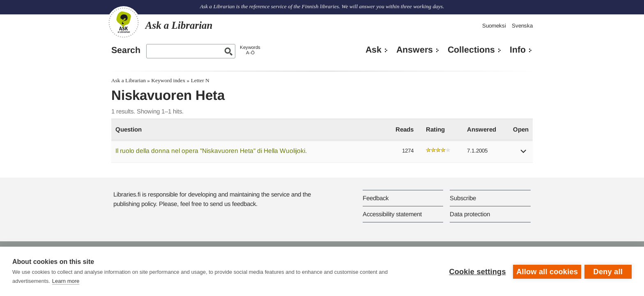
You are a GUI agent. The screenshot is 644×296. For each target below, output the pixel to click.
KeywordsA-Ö (250, 50)
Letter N (200, 80)
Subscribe (463, 198)
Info (518, 50)
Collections (471, 50)
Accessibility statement (392, 214)
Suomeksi (494, 26)
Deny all (608, 271)
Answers (415, 50)
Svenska (522, 26)
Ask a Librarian (129, 80)
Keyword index (168, 80)
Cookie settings (476, 271)
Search (126, 50)
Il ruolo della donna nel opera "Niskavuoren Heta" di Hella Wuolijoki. (211, 151)
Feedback (376, 198)
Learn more (66, 281)
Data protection (470, 214)
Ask (374, 50)
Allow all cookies (546, 271)
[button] (524, 154)
